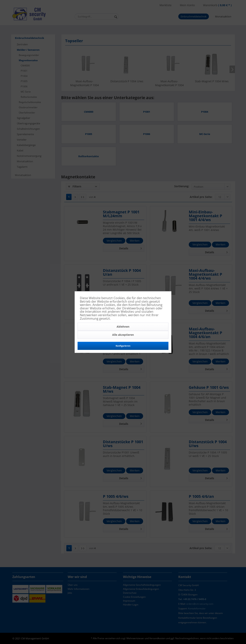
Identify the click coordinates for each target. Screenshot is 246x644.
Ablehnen (123, 327)
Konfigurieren (123, 346)
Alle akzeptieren (123, 335)
